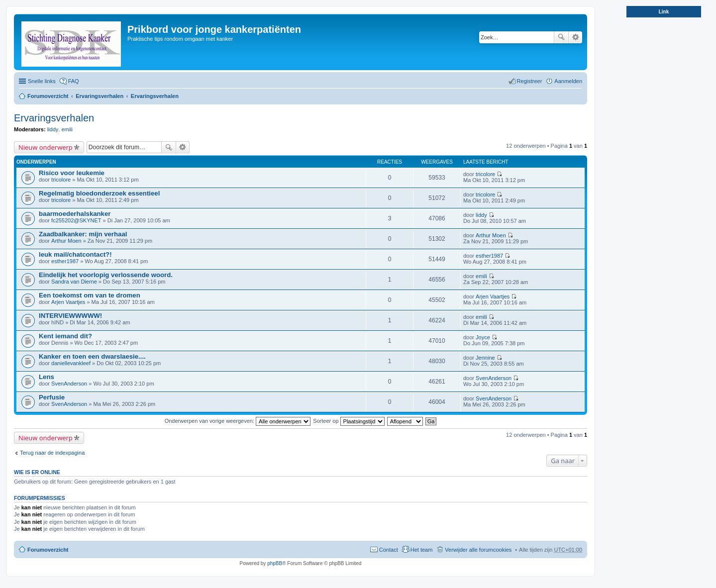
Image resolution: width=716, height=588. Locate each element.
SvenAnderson (69, 384)
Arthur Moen (66, 241)
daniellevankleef (71, 363)
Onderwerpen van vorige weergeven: (238, 421)
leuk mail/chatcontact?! (75, 254)
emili (67, 129)
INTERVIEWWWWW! (70, 316)
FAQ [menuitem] (74, 81)
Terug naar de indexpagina (52, 453)
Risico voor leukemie (72, 173)
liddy (53, 129)
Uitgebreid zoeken (575, 37)
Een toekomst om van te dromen (90, 295)
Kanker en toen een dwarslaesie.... (92, 356)
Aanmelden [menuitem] (568, 81)
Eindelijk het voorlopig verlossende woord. (106, 275)
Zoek (561, 37)
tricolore (61, 180)
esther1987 (65, 261)
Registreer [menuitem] (530, 81)
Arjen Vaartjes (68, 302)
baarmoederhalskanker (75, 214)
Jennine (485, 358)
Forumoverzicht (48, 96)
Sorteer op (349, 421)
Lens (47, 377)
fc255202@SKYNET (76, 220)
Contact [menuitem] (389, 550)
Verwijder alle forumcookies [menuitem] (478, 550)
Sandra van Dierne (74, 282)
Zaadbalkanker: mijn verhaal (83, 234)
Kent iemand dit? (65, 336)
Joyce (483, 337)
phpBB (275, 563)
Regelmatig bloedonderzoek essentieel (99, 193)
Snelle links (42, 81)
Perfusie (52, 397)
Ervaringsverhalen (100, 96)
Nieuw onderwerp (46, 147)
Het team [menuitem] (422, 550)
